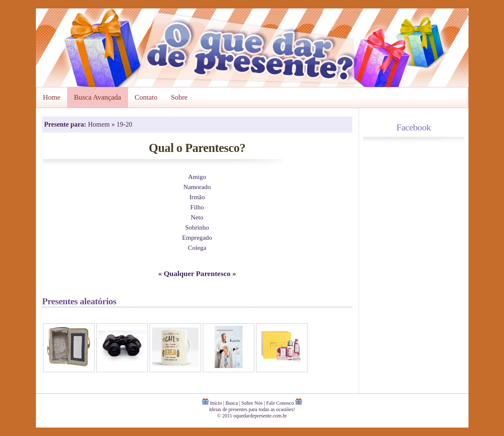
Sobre (179, 97)
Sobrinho (197, 227)
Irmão (197, 197)
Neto (197, 217)
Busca (232, 403)
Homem (100, 124)
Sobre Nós (252, 403)
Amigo (197, 177)
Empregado (197, 237)
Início (216, 403)
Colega (197, 248)
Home (52, 97)
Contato (146, 97)
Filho (197, 207)
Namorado (197, 187)
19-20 (124, 124)
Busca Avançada (98, 97)
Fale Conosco (280, 403)
